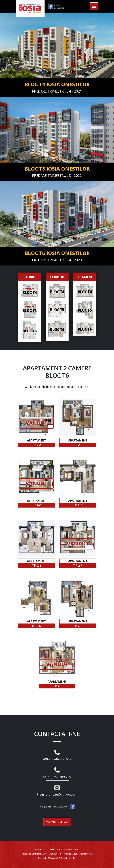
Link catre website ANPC (67, 850)
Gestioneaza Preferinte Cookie (78, 854)
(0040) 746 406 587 (57, 759)
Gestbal (72, 858)
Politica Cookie (56, 854)
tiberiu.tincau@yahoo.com (57, 794)
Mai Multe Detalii (57, 822)
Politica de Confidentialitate (34, 854)
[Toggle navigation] (94, 6)
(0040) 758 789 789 (57, 777)
